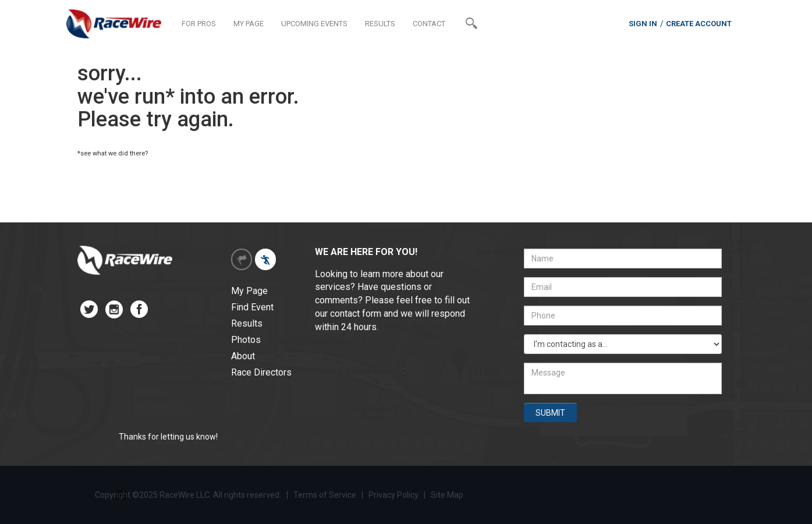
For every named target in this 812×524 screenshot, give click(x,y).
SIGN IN (643, 24)
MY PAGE (249, 24)
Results (247, 323)
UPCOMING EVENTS (314, 24)
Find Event (252, 307)
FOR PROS (199, 24)
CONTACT (429, 24)
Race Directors (261, 372)
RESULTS (380, 24)
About (243, 356)
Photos (246, 340)
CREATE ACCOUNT (699, 24)
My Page (249, 291)
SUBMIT (550, 413)
